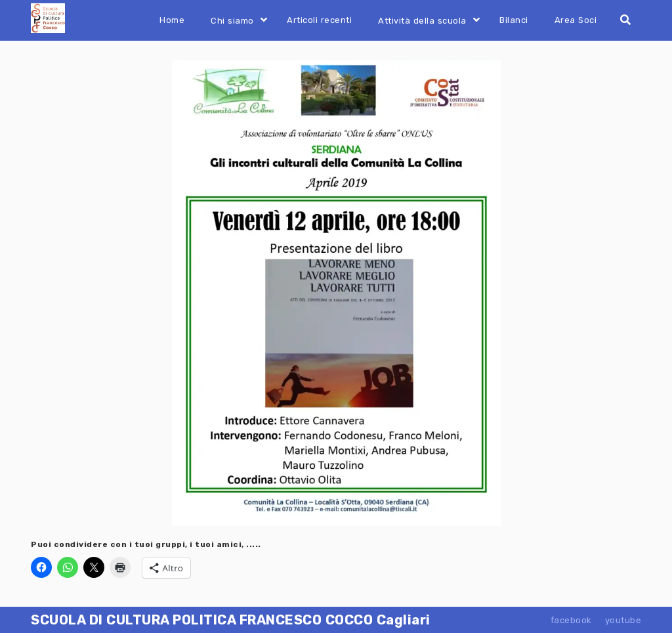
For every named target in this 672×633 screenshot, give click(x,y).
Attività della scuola (422, 21)
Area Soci (576, 20)
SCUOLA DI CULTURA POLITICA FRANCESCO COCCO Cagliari (231, 620)
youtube (623, 620)
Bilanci (514, 20)
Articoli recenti (319, 20)
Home (172, 20)
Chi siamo (232, 21)
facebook (571, 620)
